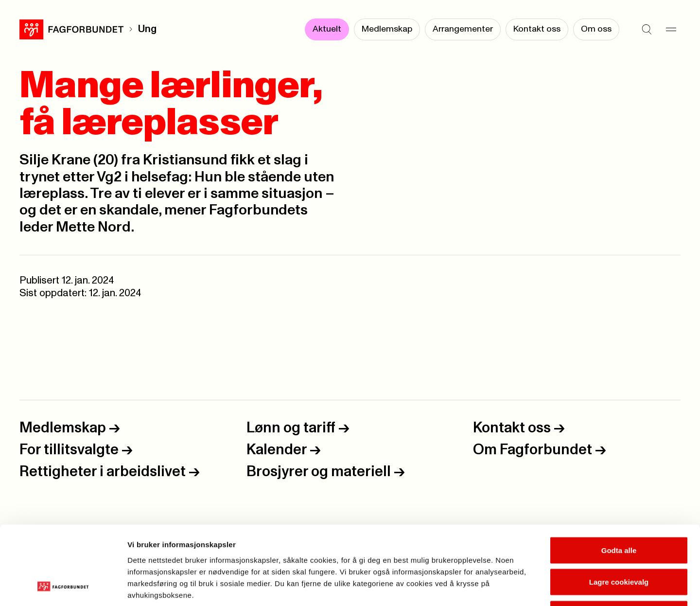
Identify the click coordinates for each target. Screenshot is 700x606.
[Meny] (671, 29)
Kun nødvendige (619, 542)
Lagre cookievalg (619, 510)
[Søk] (647, 29)
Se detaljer (523, 587)
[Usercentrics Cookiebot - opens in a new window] (63, 587)
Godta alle (619, 478)
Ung (147, 29)
